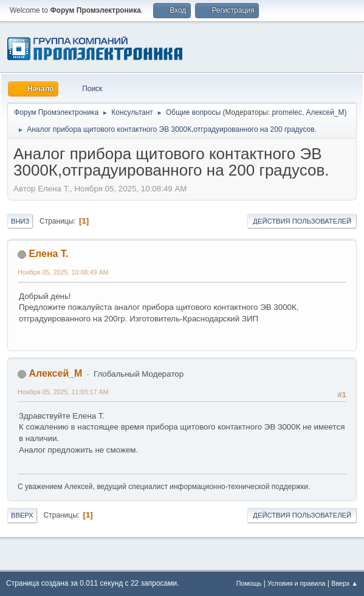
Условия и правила (296, 583)
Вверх (22, 515)
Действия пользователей (302, 221)
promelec (287, 112)
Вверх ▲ (345, 583)
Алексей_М (325, 112)
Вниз (20, 221)
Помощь (249, 583)
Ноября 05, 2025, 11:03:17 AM (63, 392)
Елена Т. (48, 254)
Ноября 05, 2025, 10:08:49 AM (63, 272)
